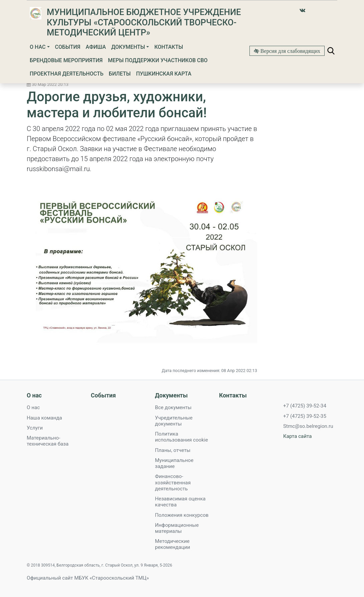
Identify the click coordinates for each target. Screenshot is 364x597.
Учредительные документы (174, 421)
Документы (128, 47)
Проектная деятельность (67, 74)
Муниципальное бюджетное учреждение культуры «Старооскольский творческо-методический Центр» (144, 22)
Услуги (35, 428)
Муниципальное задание (174, 463)
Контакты (169, 47)
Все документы (173, 407)
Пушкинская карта (164, 74)
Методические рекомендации (172, 544)
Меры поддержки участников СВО (158, 60)
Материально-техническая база (48, 441)
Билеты (120, 74)
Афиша (96, 47)
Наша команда (44, 418)
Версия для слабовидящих (290, 51)
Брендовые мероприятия (66, 60)
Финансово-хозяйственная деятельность (173, 482)
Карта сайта (298, 436)
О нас (38, 47)
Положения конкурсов (182, 515)
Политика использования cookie (181, 437)
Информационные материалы (177, 528)
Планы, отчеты (173, 450)
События (68, 47)
